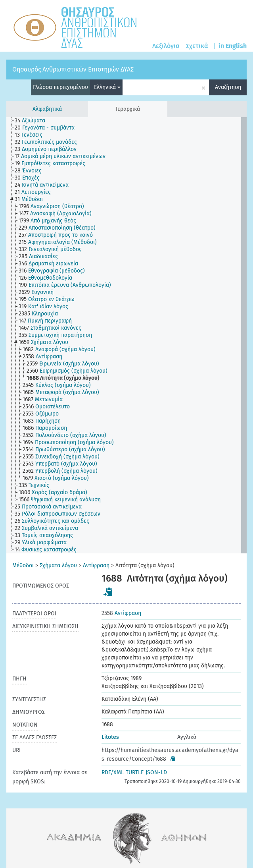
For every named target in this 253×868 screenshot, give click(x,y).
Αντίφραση (96, 565)
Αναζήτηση (228, 87)
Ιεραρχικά (128, 109)
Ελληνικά (107, 87)
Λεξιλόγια (166, 46)
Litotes (110, 737)
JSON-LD (156, 772)
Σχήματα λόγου (58, 565)
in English (233, 46)
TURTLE (135, 772)
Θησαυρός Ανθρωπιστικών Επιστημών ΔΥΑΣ (73, 69)
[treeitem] (33, 121)
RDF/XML (113, 772)
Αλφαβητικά (47, 109)
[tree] (126, 335)
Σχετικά (197, 46)
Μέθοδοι (23, 565)
